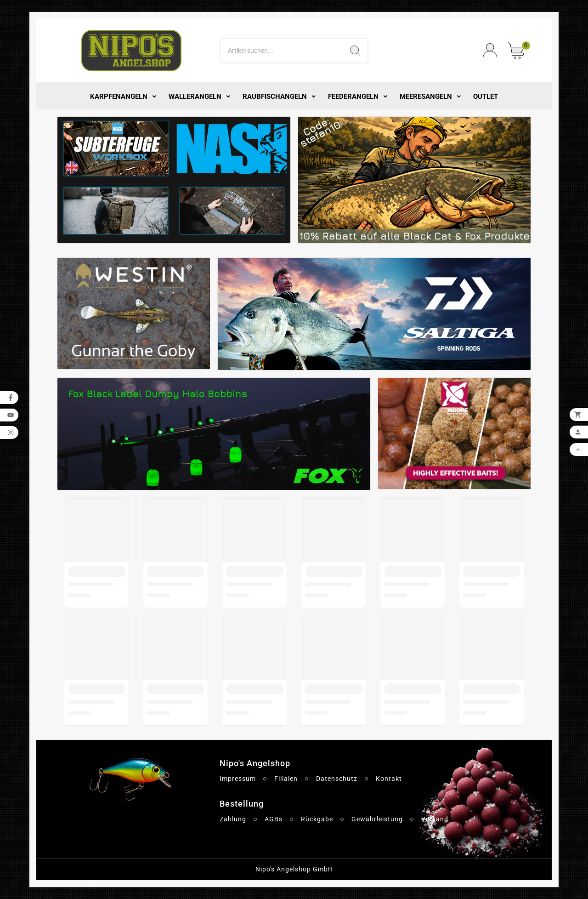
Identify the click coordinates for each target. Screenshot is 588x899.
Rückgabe (317, 819)
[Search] (282, 51)
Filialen (286, 779)
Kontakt (389, 779)
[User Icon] (490, 50)
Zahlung (233, 819)
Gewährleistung (377, 819)
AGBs (274, 819)
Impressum (238, 779)
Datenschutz (337, 779)
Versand (435, 819)
